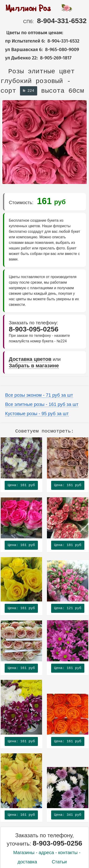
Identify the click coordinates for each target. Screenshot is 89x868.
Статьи (59, 862)
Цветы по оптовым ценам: (32, 33)
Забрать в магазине (34, 366)
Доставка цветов (30, 359)
